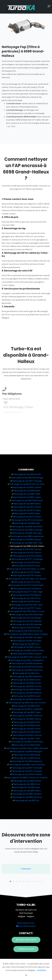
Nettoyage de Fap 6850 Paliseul (27, 690)
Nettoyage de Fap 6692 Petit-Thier (27, 543)
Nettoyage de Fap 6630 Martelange (27, 478)
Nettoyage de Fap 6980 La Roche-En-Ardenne (27, 778)
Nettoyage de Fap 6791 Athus (27, 628)
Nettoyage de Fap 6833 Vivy (27, 673)
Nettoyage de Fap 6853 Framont (27, 699)
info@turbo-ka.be (26, 949)
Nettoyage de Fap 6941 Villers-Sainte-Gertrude (27, 748)
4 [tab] (20, 881)
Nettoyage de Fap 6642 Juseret (27, 487)
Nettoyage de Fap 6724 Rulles (27, 572)
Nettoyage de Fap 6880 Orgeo (27, 712)
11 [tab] (42, 881)
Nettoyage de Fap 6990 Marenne (27, 797)
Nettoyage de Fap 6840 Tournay (27, 686)
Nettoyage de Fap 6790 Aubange (27, 624)
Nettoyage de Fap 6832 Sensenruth (27, 670)
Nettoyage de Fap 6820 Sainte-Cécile (27, 650)
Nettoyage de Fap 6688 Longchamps (27, 536)
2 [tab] (14, 881)
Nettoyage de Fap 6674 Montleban (27, 520)
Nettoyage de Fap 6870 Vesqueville (27, 709)
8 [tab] (32, 881)
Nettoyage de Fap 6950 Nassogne (27, 752)
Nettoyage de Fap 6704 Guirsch (27, 553)
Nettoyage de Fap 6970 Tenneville (27, 768)
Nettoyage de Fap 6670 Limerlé (27, 507)
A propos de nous (26, 923)
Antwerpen (26, 869)
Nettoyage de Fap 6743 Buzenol (27, 589)
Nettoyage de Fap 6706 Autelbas (27, 556)
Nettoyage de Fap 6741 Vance (27, 582)
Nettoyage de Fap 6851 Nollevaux (27, 693)
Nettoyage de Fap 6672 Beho (27, 514)
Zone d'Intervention (26, 926)
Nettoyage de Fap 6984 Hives (27, 787)
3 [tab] (17, 881)
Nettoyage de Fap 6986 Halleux (27, 791)
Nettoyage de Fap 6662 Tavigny (27, 497)
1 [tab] (10, 881)
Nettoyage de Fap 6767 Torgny (27, 608)
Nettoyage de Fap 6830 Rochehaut (27, 663)
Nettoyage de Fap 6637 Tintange (27, 481)
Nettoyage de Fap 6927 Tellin (27, 739)
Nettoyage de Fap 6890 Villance (27, 719)
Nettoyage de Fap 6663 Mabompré (27, 500)
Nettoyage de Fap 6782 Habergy (27, 621)
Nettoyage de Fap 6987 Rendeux (27, 794)
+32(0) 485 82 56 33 (26, 940)
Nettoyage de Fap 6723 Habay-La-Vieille (27, 569)
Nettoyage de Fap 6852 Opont (27, 696)
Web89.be (42, 970)
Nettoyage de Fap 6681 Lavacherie (27, 527)
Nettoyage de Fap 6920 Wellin (27, 725)
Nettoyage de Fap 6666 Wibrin (27, 504)
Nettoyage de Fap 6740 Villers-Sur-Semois (27, 579)
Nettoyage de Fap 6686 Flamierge (27, 530)
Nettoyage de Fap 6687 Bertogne (27, 533)
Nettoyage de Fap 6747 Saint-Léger (27, 592)
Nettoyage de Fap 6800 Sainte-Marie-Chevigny (27, 634)
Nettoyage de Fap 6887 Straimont (27, 716)
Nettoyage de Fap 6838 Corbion (27, 683)
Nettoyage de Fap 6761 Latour (27, 602)
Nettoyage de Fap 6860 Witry (27, 706)
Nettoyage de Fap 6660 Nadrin (27, 491)
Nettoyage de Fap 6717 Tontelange (27, 559)
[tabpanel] (26, 869)
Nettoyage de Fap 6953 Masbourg (27, 761)
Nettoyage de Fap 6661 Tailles (27, 494)
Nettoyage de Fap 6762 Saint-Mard (27, 605)
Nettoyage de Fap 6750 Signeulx (27, 595)
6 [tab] (26, 881)
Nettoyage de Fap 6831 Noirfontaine (27, 667)
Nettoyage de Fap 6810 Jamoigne (27, 637)
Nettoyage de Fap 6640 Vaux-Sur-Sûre (27, 484)
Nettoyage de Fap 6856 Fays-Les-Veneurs (27, 703)
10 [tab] (39, 881)
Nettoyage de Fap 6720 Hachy (27, 562)
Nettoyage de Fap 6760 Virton (27, 598)
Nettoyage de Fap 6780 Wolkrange (27, 615)
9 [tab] (35, 881)
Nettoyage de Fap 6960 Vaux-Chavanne (27, 765)
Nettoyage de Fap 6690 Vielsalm (27, 540)
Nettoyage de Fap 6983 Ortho (27, 784)
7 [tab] (29, 881)
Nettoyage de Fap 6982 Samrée (27, 781)
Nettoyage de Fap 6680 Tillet (27, 523)
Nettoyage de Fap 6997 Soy (27, 800)
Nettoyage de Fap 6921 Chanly (27, 729)
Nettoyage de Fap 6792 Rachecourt (27, 631)
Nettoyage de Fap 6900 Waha (27, 722)
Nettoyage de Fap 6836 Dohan (27, 680)
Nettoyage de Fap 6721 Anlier (27, 566)
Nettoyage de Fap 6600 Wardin (27, 474)
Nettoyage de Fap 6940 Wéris (27, 745)
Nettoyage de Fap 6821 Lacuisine (27, 654)
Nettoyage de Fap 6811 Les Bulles (27, 641)
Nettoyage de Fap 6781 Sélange (27, 618)
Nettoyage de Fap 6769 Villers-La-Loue (27, 611)
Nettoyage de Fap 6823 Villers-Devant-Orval (27, 657)
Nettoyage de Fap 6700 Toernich (27, 549)
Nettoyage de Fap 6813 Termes (27, 647)
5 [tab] (23, 881)
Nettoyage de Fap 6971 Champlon (27, 771)
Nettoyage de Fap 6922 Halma (27, 732)
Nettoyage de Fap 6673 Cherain (27, 517)
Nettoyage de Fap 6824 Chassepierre (27, 660)
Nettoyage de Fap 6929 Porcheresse (27, 742)
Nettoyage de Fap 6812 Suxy (27, 644)
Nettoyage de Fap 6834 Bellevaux (27, 676)
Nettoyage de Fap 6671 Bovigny (27, 510)
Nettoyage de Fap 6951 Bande (27, 755)
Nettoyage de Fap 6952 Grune (27, 758)
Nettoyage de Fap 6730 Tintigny (27, 575)
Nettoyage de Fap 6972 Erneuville (27, 774)
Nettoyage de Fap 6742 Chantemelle (27, 585)
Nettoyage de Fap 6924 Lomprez (27, 735)
